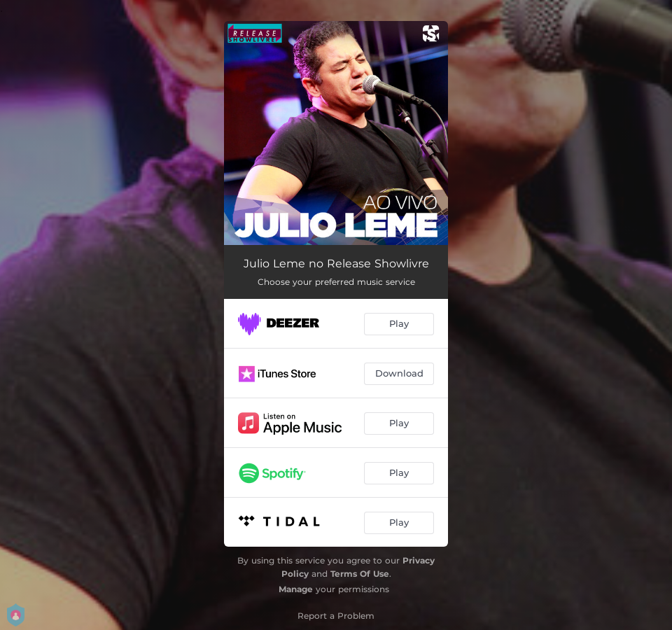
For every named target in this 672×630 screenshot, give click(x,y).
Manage (296, 589)
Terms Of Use (360, 574)
